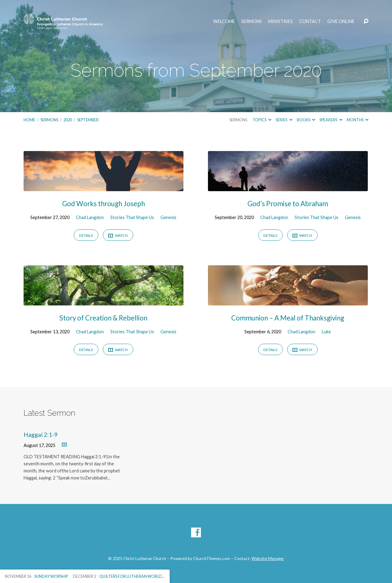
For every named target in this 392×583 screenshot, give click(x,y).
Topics (262, 120)
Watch (118, 236)
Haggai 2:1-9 (41, 435)
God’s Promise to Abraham (288, 204)
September (88, 120)
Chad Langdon (90, 217)
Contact (310, 21)
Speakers (331, 120)
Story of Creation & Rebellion (103, 318)
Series (284, 120)
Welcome (224, 21)
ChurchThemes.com (212, 558)
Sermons (252, 21)
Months (358, 120)
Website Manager (268, 558)
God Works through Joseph (104, 204)
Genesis (168, 217)
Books (306, 120)
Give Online (341, 21)
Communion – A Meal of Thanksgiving (288, 318)
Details (86, 235)
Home (29, 120)
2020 (68, 120)
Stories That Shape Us (132, 217)
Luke (326, 332)
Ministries (281, 21)
